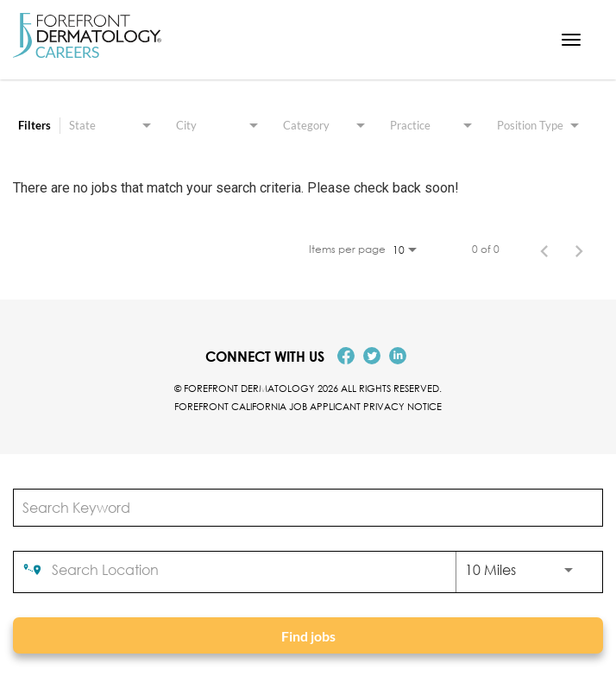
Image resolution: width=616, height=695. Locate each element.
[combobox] (299, 507)
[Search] (308, 635)
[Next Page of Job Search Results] (579, 250)
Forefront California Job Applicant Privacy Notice (308, 406)
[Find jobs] (308, 635)
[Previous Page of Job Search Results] (544, 250)
